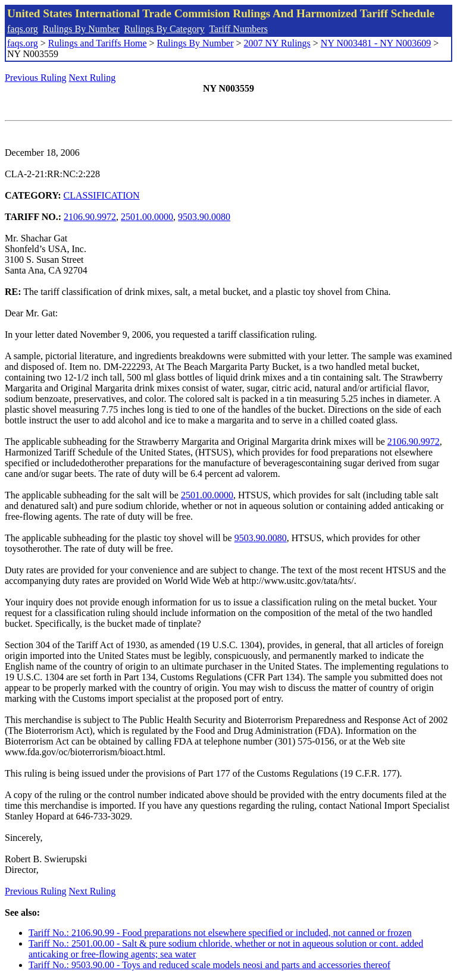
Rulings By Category (165, 29)
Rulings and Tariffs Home (98, 43)
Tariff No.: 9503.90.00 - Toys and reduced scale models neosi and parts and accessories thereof (209, 965)
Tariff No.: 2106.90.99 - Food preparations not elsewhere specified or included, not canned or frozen (220, 933)
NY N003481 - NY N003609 (376, 43)
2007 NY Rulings (277, 43)
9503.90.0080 (204, 217)
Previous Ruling (36, 78)
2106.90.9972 (90, 217)
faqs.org (23, 29)
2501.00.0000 (147, 217)
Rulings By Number (81, 29)
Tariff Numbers (238, 29)
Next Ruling (93, 78)
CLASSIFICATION (102, 195)
